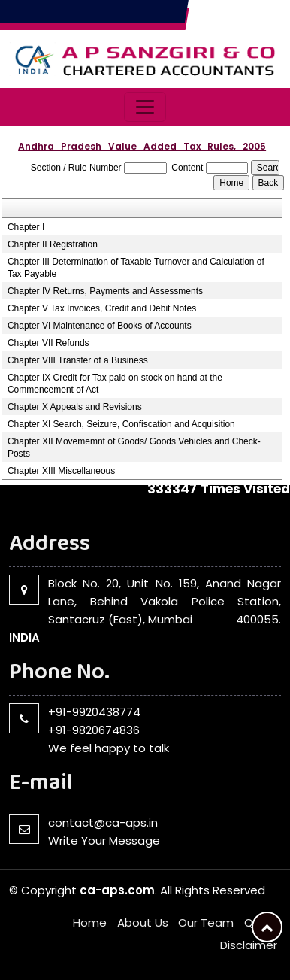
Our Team (206, 922)
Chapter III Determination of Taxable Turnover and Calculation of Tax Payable (136, 268)
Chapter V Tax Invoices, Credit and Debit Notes (102, 308)
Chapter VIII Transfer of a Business (78, 360)
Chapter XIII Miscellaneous (61, 471)
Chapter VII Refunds (48, 343)
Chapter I (26, 227)
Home (90, 922)
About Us (143, 922)
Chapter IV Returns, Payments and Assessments (105, 291)
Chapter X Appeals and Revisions (75, 407)
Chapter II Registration (53, 244)
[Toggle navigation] (145, 107)
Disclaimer (249, 945)
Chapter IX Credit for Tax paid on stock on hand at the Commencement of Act (115, 384)
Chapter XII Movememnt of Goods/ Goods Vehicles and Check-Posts (134, 448)
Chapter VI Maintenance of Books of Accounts (100, 326)
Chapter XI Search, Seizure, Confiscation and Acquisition (121, 424)
